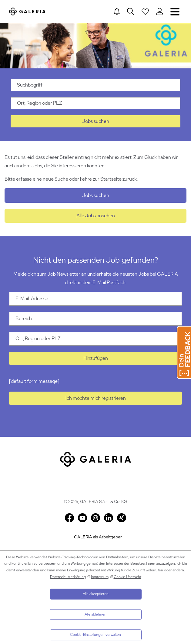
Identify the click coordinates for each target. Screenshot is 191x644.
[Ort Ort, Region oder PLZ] (95, 339)
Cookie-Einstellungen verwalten (95, 635)
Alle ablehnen (95, 614)
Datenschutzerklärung (68, 577)
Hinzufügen (96, 358)
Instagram (95, 518)
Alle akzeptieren (96, 594)
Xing (122, 518)
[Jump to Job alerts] (117, 11)
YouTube (82, 518)
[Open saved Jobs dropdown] (145, 11)
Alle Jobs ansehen (96, 216)
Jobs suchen (96, 121)
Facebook (69, 518)
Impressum (100, 577)
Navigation (175, 11)
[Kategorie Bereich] (95, 319)
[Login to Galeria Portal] (160, 11)
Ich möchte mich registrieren (96, 398)
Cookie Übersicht (127, 577)
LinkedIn (109, 518)
